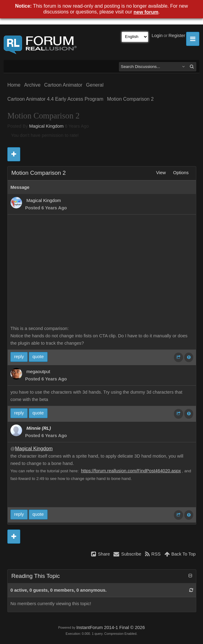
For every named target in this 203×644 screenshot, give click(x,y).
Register (177, 36)
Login (157, 36)
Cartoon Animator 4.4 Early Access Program (55, 99)
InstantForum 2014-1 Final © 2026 (111, 627)
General (95, 85)
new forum (146, 12)
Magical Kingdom (46, 126)
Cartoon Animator (63, 85)
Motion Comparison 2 (130, 99)
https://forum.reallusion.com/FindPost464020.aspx (131, 471)
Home (14, 85)
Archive (32, 85)
